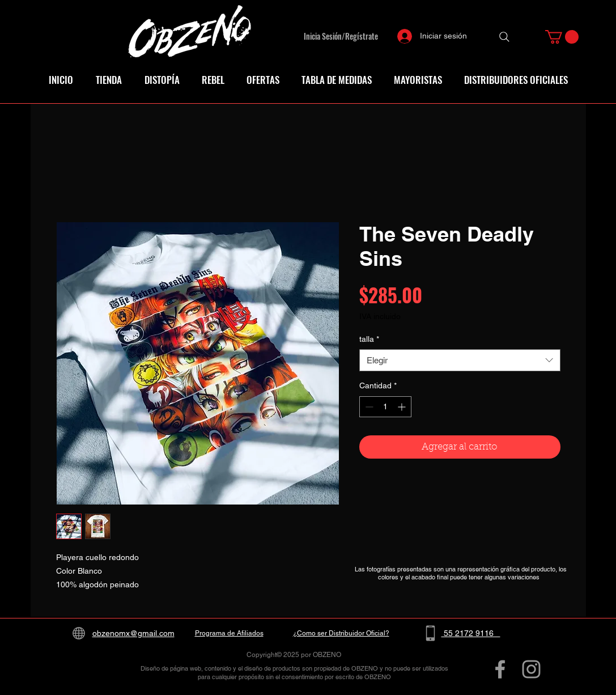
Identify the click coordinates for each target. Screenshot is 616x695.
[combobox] (460, 360)
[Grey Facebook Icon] (500, 669)
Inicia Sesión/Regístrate (341, 36)
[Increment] (403, 407)
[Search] (504, 37)
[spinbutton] (385, 407)
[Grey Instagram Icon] (531, 669)
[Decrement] (368, 407)
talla (369, 339)
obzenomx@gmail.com (133, 633)
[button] (562, 37)
